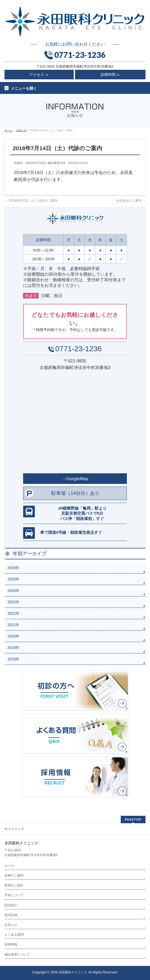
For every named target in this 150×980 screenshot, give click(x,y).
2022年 (13, 613)
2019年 (13, 648)
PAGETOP (133, 819)
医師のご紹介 (14, 885)
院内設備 (11, 915)
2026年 (13, 568)
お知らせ (11, 925)
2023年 (13, 602)
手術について (14, 895)
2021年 (13, 625)
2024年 (13, 591)
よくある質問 (14, 935)
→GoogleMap (75, 479)
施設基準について (17, 955)
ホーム (9, 866)
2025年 (13, 579)
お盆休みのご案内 (131, 201)
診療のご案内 (14, 875)
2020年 (13, 636)
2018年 (13, 659)
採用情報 (11, 944)
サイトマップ (14, 829)
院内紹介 (11, 905)
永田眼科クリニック (73, 972)
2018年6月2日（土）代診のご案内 (31, 201)
